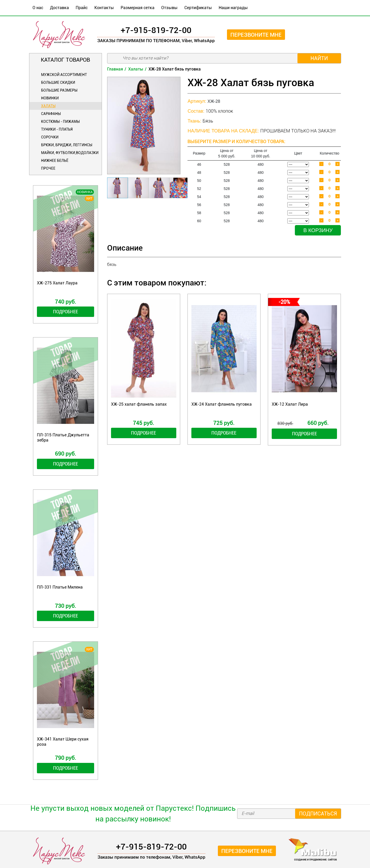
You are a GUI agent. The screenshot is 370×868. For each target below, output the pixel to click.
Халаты (48, 106)
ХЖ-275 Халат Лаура (57, 283)
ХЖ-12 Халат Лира (290, 404)
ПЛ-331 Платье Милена (60, 587)
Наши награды (233, 8)
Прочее (48, 168)
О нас (38, 8)
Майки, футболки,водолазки (70, 153)
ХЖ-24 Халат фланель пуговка (222, 404)
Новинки (50, 98)
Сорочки (50, 137)
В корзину (318, 230)
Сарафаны (51, 114)
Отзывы (169, 8)
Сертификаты (198, 8)
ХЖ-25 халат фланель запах (139, 404)
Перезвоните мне (256, 35)
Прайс (82, 8)
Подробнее (66, 312)
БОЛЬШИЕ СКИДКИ (58, 82)
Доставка (59, 8)
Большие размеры (59, 90)
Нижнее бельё (55, 161)
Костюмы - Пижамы (60, 122)
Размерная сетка (138, 8)
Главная (115, 69)
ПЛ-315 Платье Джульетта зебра (63, 437)
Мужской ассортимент (64, 75)
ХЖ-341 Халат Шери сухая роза (63, 742)
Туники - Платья (57, 129)
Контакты (104, 8)
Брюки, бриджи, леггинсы (67, 145)
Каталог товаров (65, 60)
